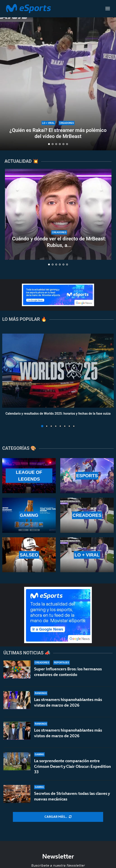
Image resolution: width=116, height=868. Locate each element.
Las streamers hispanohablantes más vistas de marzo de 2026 (68, 702)
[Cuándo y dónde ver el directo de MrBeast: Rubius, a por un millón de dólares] (59, 214)
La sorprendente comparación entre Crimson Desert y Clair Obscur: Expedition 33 (72, 768)
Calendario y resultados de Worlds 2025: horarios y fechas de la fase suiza (58, 414)
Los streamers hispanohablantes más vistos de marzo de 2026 (68, 733)
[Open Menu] (108, 9)
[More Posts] (58, 817)
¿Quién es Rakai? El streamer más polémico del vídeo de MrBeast (58, 133)
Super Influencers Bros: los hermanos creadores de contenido (68, 672)
